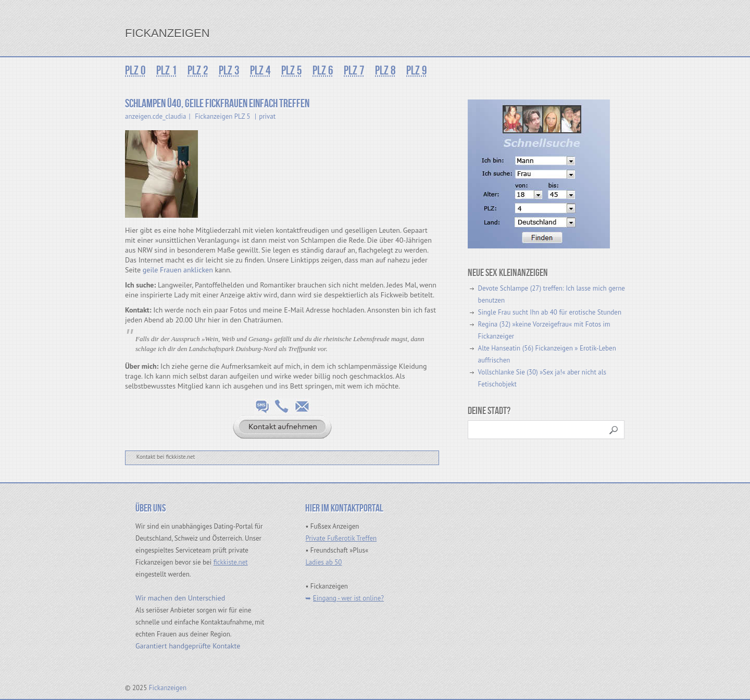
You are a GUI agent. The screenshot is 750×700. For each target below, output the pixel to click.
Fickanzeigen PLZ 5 (222, 116)
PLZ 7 (354, 71)
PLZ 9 (417, 71)
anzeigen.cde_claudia (156, 116)
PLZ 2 (198, 71)
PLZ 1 (167, 71)
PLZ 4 (260, 71)
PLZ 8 (385, 71)
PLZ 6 (323, 71)
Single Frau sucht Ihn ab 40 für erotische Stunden (550, 312)
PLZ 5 (292, 71)
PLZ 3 (229, 71)
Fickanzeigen (167, 33)
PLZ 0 (135, 71)
